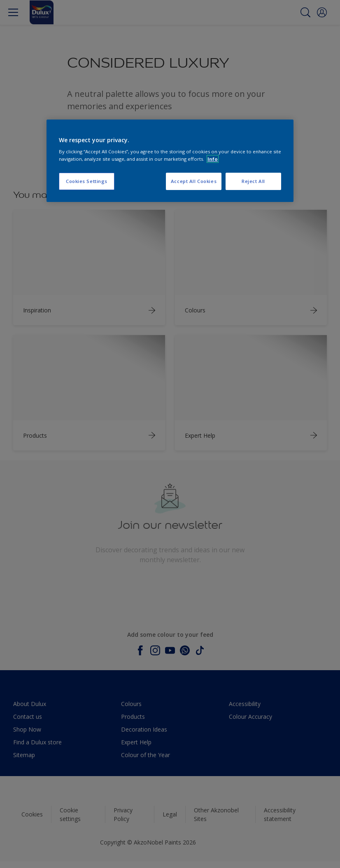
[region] (170, 161)
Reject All (253, 181)
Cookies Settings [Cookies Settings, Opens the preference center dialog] (87, 181)
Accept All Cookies (194, 181)
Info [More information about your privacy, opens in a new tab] (213, 159)
